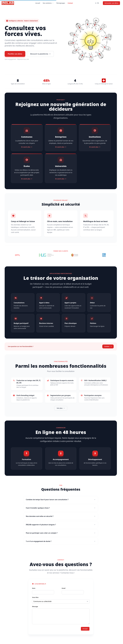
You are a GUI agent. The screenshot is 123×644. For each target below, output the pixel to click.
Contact (70, 3)
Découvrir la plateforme (40, 54)
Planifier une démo (15, 54)
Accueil (38, 3)
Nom (34, 588)
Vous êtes (35, 597)
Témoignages (61, 3)
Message (35, 606)
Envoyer (85, 629)
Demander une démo (111, 3)
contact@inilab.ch (40, 584)
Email (64, 588)
